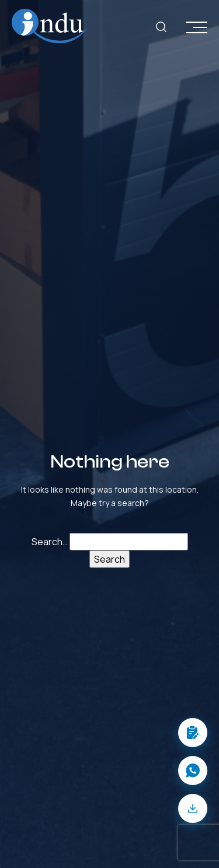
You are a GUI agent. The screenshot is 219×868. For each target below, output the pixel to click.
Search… (50, 542)
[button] (193, 733)
